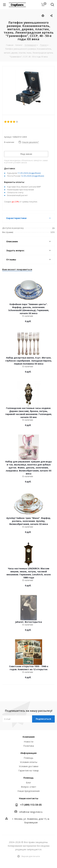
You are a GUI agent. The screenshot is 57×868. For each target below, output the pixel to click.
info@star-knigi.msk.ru (31, 812)
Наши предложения (28, 791)
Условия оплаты (29, 762)
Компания (29, 737)
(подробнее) (35, 173)
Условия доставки (29, 766)
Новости (29, 742)
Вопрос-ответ (29, 787)
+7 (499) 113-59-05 (31, 805)
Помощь (28, 758)
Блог (28, 782)
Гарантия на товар (29, 770)
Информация (28, 753)
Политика (29, 746)
